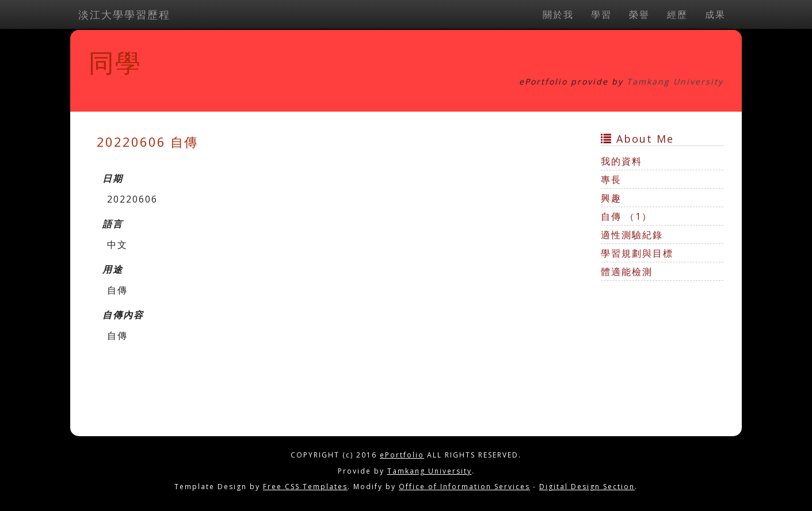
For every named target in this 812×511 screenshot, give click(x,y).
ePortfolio (402, 455)
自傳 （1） (626, 216)
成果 (715, 14)
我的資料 (622, 161)
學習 (601, 14)
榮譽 (639, 14)
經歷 (677, 14)
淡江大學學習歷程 (124, 14)
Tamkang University (675, 81)
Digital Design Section (587, 487)
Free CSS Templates (305, 487)
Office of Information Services (464, 487)
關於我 (558, 14)
